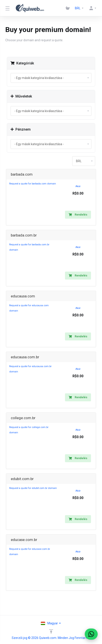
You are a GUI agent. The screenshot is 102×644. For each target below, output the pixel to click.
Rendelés (78, 215)
